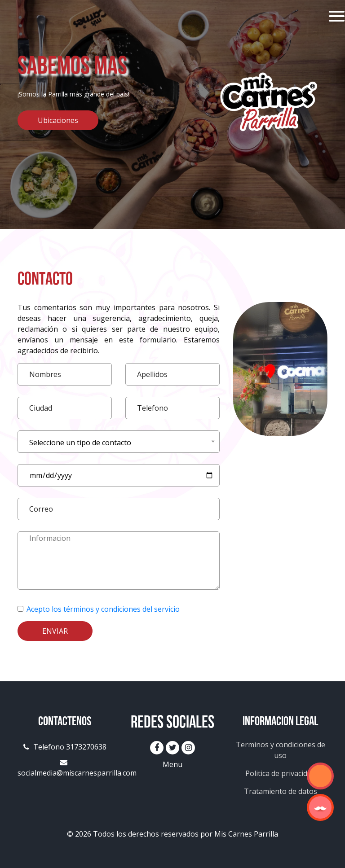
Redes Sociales (172, 723)
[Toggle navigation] (337, 16)
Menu (172, 764)
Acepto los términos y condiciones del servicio (103, 609)
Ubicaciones (58, 120)
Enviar (55, 631)
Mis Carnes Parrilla (246, 834)
